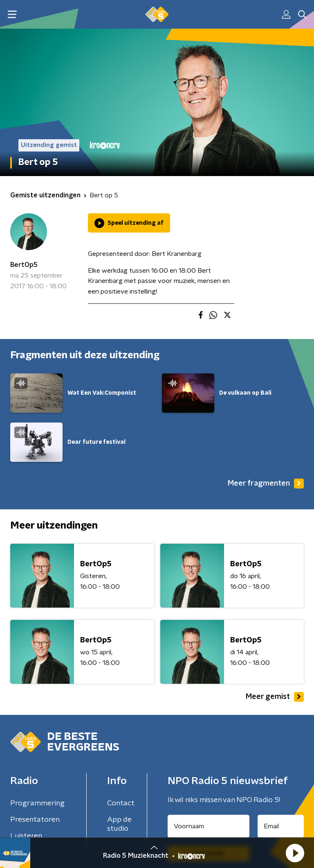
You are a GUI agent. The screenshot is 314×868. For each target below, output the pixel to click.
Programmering (37, 803)
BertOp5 (24, 265)
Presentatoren (35, 820)
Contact (121, 803)
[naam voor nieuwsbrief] (209, 826)
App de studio (119, 824)
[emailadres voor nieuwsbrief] (281, 826)
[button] (295, 853)
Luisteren (26, 836)
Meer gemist (275, 697)
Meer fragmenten (266, 484)
